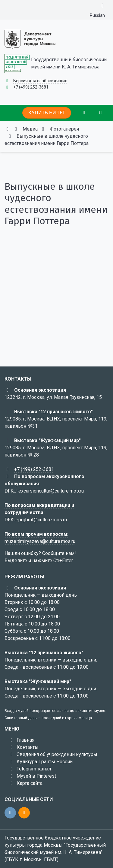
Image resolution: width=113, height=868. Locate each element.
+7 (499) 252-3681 (31, 87)
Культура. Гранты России (45, 762)
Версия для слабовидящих (40, 81)
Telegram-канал (34, 769)
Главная (25, 740)
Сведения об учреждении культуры (57, 754)
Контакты (28, 747)
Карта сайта (30, 783)
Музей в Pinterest (36, 776)
